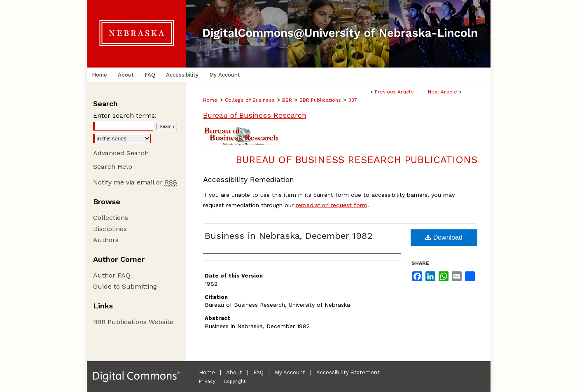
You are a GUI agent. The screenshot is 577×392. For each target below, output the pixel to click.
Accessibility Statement (348, 372)
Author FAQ (112, 275)
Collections (111, 218)
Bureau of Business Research (255, 115)
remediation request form (332, 205)
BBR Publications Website (133, 322)
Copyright (235, 381)
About (234, 372)
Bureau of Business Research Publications (356, 160)
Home (210, 100)
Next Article (443, 92)
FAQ (258, 372)
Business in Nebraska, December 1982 (288, 236)
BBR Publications (320, 100)
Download (444, 237)
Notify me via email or (135, 182)
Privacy (207, 381)
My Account (290, 372)
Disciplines (110, 229)
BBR (287, 100)
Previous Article (394, 92)
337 (353, 100)
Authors (106, 240)
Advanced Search (121, 153)
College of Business (250, 100)
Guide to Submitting (125, 286)
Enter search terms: (125, 115)
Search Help (113, 167)
